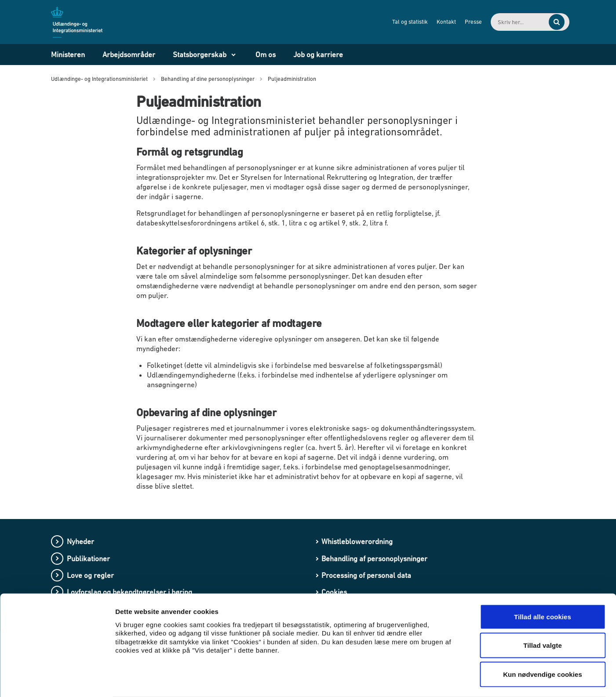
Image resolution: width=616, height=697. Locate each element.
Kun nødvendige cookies (543, 639)
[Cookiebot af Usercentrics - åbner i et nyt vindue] (57, 680)
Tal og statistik (393, 22)
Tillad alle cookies (543, 582)
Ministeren (68, 54)
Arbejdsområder (129, 54)
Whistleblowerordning (357, 541)
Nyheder (80, 541)
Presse (457, 22)
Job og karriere (318, 54)
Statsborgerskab (200, 54)
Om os (266, 54)
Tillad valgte (543, 611)
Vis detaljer (457, 680)
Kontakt (430, 22)
